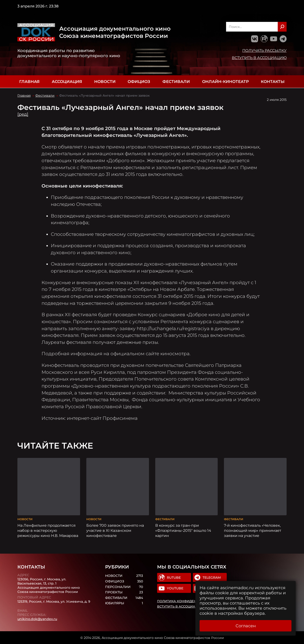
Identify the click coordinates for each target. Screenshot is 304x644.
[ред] (23, 114)
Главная (29, 82)
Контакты (273, 82)
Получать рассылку (264, 50)
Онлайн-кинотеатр (225, 82)
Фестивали (176, 82)
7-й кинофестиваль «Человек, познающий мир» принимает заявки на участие (253, 530)
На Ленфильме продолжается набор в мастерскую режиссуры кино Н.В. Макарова (48, 530)
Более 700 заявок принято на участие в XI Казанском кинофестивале (115, 530)
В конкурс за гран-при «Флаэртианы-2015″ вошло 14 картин (183, 530)
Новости (105, 82)
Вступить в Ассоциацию (259, 58)
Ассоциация (67, 82)
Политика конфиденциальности (188, 601)
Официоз (139, 82)
